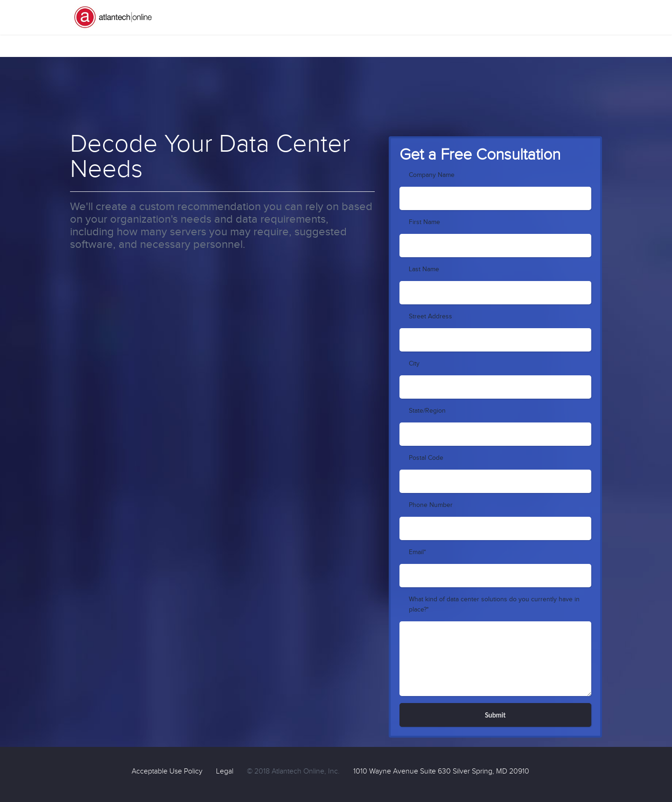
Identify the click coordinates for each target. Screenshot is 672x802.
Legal (225, 771)
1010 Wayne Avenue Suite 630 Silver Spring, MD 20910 (441, 771)
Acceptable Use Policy (167, 771)
